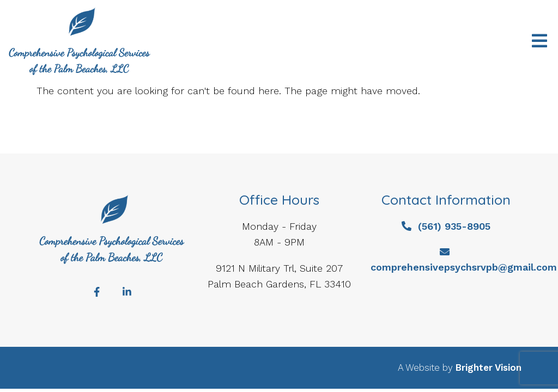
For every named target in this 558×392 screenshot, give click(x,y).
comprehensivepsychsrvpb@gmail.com (464, 267)
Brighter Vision (489, 367)
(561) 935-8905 (454, 226)
